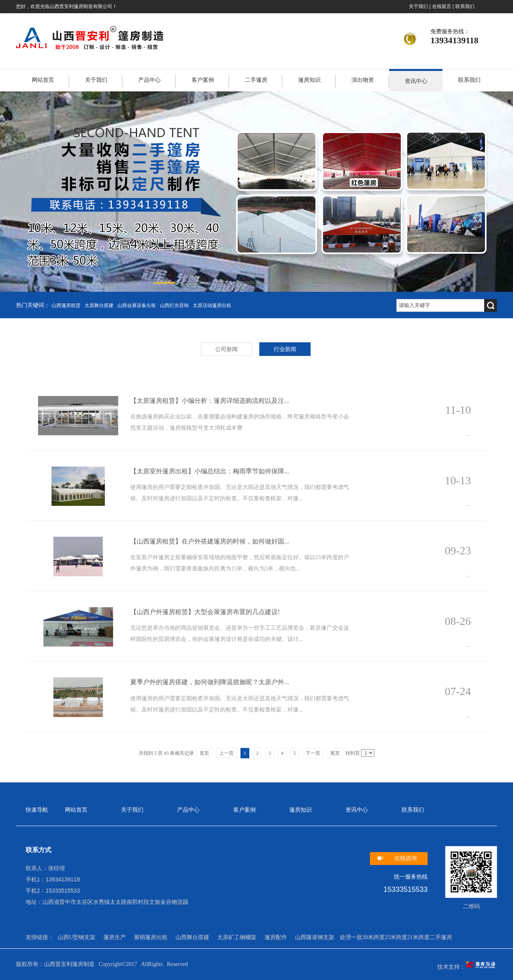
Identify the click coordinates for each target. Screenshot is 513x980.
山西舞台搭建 (192, 937)
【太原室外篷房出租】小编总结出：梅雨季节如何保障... (210, 471)
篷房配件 (276, 937)
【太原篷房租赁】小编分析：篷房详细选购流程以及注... (210, 401)
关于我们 (418, 6)
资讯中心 (416, 81)
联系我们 (465, 6)
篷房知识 (309, 80)
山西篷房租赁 (66, 305)
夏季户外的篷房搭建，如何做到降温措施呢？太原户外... (210, 682)
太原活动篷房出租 (212, 305)
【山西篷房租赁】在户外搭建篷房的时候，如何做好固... (210, 541)
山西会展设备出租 (137, 305)
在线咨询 (406, 858)
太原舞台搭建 (99, 305)
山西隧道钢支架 (315, 937)
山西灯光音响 (174, 305)
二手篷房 (256, 80)
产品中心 (149, 80)
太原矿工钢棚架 (237, 937)
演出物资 (363, 80)
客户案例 (203, 80)
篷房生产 (115, 937)
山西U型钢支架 (77, 937)
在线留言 (442, 6)
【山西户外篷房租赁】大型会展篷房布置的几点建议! (205, 612)
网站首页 (43, 80)
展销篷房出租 (151, 937)
